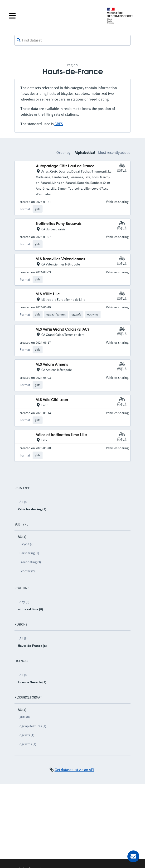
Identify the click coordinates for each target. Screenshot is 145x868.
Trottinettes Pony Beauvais (59, 224)
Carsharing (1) (29, 553)
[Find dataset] (72, 40)
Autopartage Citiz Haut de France (65, 166)
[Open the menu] (54, 16)
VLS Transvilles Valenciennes (60, 259)
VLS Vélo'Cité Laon (52, 400)
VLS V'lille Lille (48, 294)
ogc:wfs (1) (27, 735)
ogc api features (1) (33, 726)
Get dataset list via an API (74, 770)
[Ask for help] (133, 856)
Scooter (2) (27, 571)
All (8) (24, 502)
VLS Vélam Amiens (52, 365)
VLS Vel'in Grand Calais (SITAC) (62, 330)
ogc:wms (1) (28, 744)
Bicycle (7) (27, 544)
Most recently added (114, 152)
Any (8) (24, 602)
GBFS (59, 124)
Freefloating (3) (30, 562)
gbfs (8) (25, 717)
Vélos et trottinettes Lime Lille (61, 435)
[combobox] (72, 40)
